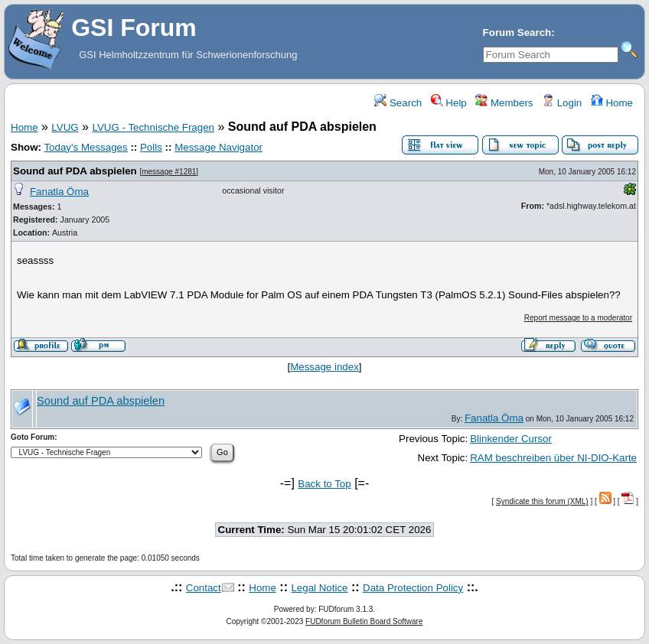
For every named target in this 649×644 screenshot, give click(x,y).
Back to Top (324, 484)
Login (562, 103)
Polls (151, 147)
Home (612, 103)
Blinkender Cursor (511, 439)
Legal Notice (319, 588)
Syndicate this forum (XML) (542, 501)
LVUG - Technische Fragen (153, 127)
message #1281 (169, 172)
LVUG (65, 127)
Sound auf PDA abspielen (75, 171)
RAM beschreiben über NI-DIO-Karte (553, 458)
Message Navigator (219, 147)
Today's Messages (85, 147)
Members (504, 103)
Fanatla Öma (59, 192)
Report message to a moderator (578, 318)
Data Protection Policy (413, 588)
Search (398, 103)
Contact (204, 588)
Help (449, 103)
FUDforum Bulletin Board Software (364, 621)
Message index (324, 367)
